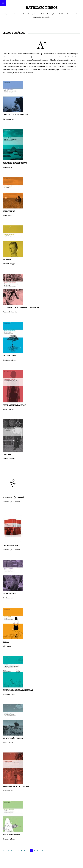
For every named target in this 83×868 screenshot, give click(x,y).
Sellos (7, 33)
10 (38, 851)
